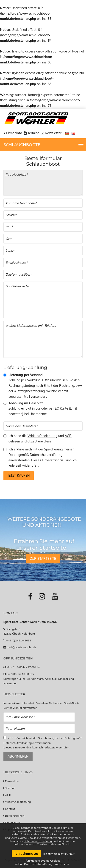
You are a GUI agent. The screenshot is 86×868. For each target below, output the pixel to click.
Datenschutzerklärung (46, 455)
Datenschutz (13, 822)
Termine (10, 788)
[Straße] (43, 215)
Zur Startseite (43, 559)
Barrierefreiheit (15, 816)
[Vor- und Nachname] (43, 203)
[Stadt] (43, 239)
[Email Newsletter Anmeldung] (39, 717)
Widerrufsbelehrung (42, 436)
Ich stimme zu (26, 853)
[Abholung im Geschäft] (5, 403)
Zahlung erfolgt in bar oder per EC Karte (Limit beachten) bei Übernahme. (43, 409)
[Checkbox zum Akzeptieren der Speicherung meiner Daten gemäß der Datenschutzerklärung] (5, 449)
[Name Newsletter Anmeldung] (39, 729)
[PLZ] (43, 227)
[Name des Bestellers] (43, 426)
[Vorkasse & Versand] (5, 375)
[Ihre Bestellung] (43, 183)
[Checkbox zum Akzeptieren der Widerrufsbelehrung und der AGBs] (5, 436)
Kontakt (10, 809)
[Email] (43, 263)
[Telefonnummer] (43, 274)
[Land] (43, 251)
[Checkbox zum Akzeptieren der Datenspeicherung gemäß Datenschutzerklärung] (5, 738)
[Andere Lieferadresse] (43, 339)
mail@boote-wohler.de (22, 647)
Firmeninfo (12, 781)
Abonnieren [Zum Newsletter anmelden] (18, 756)
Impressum (62, 864)
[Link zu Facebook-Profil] (30, 596)
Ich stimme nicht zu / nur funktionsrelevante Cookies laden (44, 859)
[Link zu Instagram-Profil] (42, 596)
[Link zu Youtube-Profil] (55, 596)
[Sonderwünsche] (43, 300)
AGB (68, 436)
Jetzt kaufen (19, 476)
